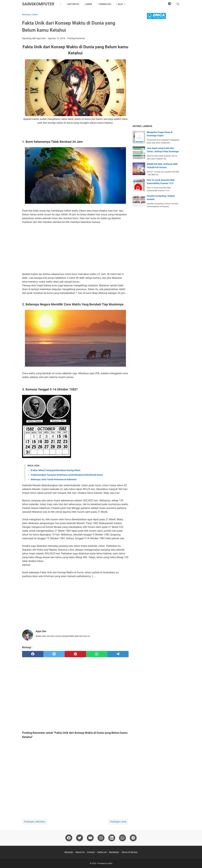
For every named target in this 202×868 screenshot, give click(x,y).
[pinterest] (75, 654)
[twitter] (54, 654)
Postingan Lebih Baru (35, 822)
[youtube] (90, 838)
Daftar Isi (73, 4)
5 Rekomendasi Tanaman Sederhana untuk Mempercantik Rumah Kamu (67, 475)
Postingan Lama (118, 822)
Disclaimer (114, 852)
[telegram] (118, 654)
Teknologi (104, 4)
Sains (88, 4)
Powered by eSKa (105, 863)
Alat (120, 4)
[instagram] (101, 838)
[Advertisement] (75, 248)
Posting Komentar (76, 38)
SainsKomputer (38, 4)
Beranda (69, 852)
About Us (80, 852)
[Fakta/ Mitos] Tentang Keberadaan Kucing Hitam (56, 470)
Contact (91, 852)
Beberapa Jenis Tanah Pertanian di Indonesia (54, 479)
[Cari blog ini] (178, 4)
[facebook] (33, 654)
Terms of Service (129, 852)
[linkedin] (112, 838)
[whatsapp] (97, 654)
